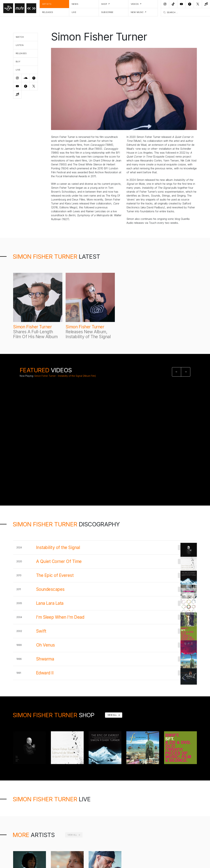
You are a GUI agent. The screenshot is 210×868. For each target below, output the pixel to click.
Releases (48, 12)
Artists (47, 4)
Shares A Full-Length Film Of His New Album (35, 334)
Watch (20, 37)
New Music (137, 12)
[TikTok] (173, 4)
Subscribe (107, 12)
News (75, 4)
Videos (135, 4)
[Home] (20, 8)
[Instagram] (165, 4)
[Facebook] (189, 4)
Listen (20, 45)
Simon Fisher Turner (32, 327)
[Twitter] (198, 4)
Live (74, 12)
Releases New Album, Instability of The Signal (88, 334)
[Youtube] (181, 4)
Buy (18, 61)
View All (112, 715)
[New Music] (206, 4)
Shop (104, 4)
